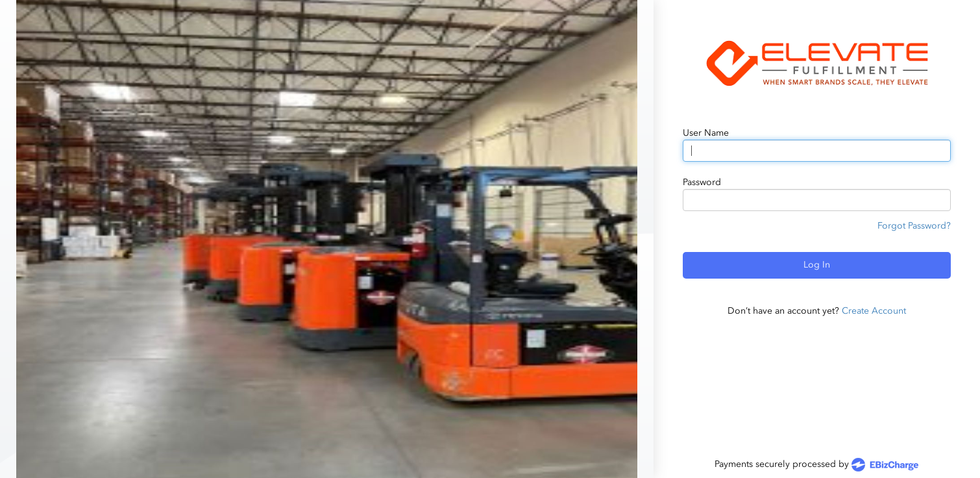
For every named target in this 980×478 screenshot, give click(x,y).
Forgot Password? (914, 226)
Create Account (874, 311)
